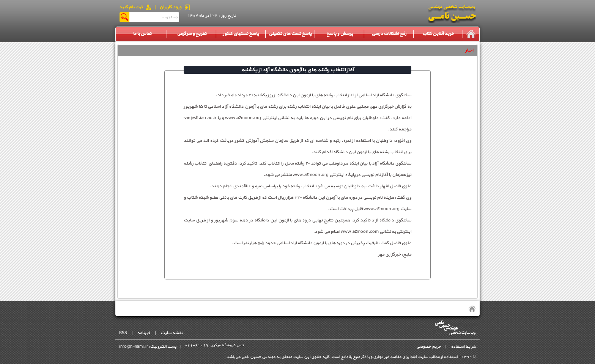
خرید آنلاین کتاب (438, 34)
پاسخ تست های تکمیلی (290, 34)
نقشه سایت (172, 333)
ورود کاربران (170, 7)
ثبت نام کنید (131, 7)
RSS (123, 333)
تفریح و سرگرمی (192, 34)
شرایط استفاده (463, 347)
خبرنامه (144, 333)
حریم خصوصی (429, 347)
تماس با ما (142, 34)
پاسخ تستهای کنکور (241, 34)
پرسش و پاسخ (340, 34)
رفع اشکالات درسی (389, 34)
